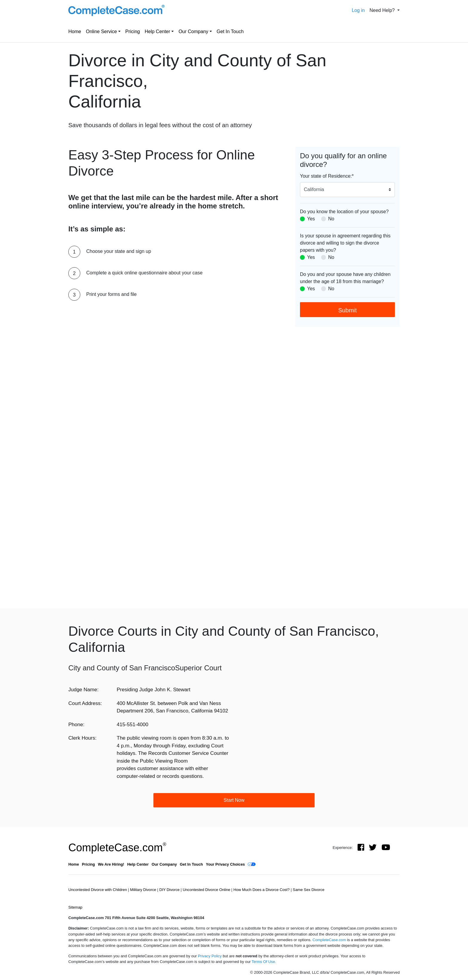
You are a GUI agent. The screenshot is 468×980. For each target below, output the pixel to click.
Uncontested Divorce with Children (98, 890)
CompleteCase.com (117, 848)
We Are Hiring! (111, 864)
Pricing (133, 32)
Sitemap (75, 907)
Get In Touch (230, 32)
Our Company (193, 32)
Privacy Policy (210, 956)
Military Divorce (144, 890)
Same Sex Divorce (309, 890)
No (331, 219)
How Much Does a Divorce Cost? (262, 890)
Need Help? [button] (383, 10)
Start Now (234, 800)
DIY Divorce (170, 890)
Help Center (157, 32)
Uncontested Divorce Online (207, 890)
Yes (311, 219)
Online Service (101, 32)
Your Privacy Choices (225, 864)
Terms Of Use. (264, 962)
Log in (358, 10)
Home (75, 32)
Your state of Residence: (327, 176)
